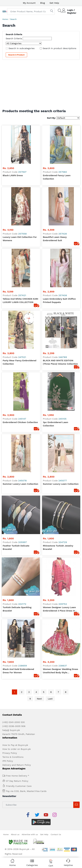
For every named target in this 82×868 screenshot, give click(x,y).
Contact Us (56, 481)
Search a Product (16, 55)
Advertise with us (30, 481)
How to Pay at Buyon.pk (15, 400)
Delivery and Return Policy (17, 420)
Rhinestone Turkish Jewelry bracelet (58, 279)
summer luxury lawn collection (61, 254)
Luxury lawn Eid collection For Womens (20, 162)
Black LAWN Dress (13, 137)
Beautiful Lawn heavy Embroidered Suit (55, 162)
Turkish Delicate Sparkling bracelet (17, 302)
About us (15, 481)
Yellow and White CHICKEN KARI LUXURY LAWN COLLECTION (20, 185)
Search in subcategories (22, 48)
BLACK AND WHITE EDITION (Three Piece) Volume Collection (60, 209)
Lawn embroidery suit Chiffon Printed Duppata (59, 185)
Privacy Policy (10, 408)
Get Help (54, 3)
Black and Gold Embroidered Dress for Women (18, 325)
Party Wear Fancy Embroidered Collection (20, 209)
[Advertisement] (41, 85)
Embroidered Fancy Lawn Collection (57, 139)
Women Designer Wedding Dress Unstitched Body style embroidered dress (61, 326)
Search (13, 19)
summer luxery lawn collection (20, 254)
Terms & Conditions (13, 412)
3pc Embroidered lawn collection (56, 232)
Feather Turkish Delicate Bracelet (16, 279)
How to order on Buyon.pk (17, 404)
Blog (43, 3)
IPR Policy (8, 416)
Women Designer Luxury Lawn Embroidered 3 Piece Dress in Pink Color (59, 302)
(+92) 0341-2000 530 (14, 377)
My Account (29, 3)
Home (5, 19)
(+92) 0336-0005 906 (14, 381)
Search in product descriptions (59, 48)
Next (39, 353)
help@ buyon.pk (11, 385)
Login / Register (72, 11)
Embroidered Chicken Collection (20, 230)
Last (50, 353)
